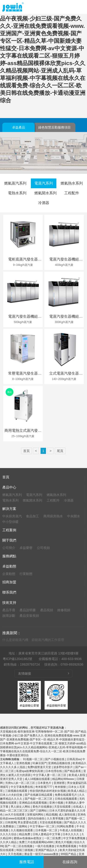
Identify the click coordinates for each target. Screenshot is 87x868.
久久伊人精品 (9, 842)
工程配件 (72, 193)
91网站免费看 (66, 826)
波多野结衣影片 (63, 767)
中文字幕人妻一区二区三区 (50, 775)
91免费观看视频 (67, 846)
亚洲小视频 (56, 803)
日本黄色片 (45, 783)
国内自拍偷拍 (37, 818)
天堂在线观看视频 (51, 822)
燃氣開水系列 (45, 193)
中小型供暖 (10, 522)
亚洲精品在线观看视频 (33, 803)
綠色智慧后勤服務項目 (55, 127)
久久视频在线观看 (22, 830)
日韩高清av (74, 759)
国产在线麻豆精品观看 (39, 795)
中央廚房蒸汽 (12, 516)
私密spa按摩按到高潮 (30, 771)
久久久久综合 (9, 834)
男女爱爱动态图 (28, 822)
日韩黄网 (11, 822)
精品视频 (52, 815)
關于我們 (9, 540)
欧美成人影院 (77, 775)
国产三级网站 (39, 811)
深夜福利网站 (36, 815)
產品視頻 (47, 610)
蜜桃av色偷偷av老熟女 (28, 838)
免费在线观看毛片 (66, 795)
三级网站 (22, 826)
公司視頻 (43, 548)
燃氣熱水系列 (72, 183)
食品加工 (32, 516)
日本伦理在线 (54, 771)
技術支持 (9, 602)
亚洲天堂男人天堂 (11, 779)
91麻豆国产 (40, 763)
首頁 (26, 451)
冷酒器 (44, 203)
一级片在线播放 (45, 846)
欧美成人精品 (77, 791)
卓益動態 (9, 566)
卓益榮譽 (26, 548)
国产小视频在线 (55, 759)
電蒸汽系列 (44, 183)
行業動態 (26, 574)
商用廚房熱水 (53, 516)
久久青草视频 (56, 818)
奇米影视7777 (44, 787)
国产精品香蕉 (73, 771)
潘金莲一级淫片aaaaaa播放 (42, 854)
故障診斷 (9, 616)
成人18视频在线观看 (38, 779)
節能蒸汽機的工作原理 (48, 640)
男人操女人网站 (21, 807)
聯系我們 (9, 592)
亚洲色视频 (24, 763)
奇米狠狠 (61, 787)
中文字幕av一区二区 (43, 826)
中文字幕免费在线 (22, 787)
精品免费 (25, 834)
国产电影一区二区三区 (39, 799)
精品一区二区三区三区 (14, 811)
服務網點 (9, 556)
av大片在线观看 (15, 815)
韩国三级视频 (25, 850)
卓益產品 (19, 127)
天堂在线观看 (63, 807)
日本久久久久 (71, 834)
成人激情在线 (67, 815)
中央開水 (74, 516)
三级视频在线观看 (17, 791)
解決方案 (9, 509)
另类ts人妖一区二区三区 (21, 783)
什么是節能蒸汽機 (15, 640)
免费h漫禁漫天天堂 (40, 767)
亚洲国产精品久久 (47, 850)
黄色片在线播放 (43, 807)
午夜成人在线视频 (71, 830)
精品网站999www (63, 779)
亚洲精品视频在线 (60, 763)
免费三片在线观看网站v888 (36, 842)
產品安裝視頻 (29, 616)
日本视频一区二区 (47, 830)
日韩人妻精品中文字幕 (47, 834)
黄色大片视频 (64, 842)
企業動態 (9, 574)
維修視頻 (64, 610)
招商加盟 (9, 582)
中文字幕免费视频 (75, 838)
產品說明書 (28, 610)
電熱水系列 (17, 193)
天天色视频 (15, 854)
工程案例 (9, 530)
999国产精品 (69, 854)
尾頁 (60, 451)
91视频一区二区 (33, 759)
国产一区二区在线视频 (19, 846)
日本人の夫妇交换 (11, 795)
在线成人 (79, 807)
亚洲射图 (60, 783)
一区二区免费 (53, 838)
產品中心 (9, 487)
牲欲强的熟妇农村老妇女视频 (48, 791)
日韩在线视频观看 (66, 799)
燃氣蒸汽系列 (15, 183)
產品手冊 (9, 610)
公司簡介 (9, 548)
